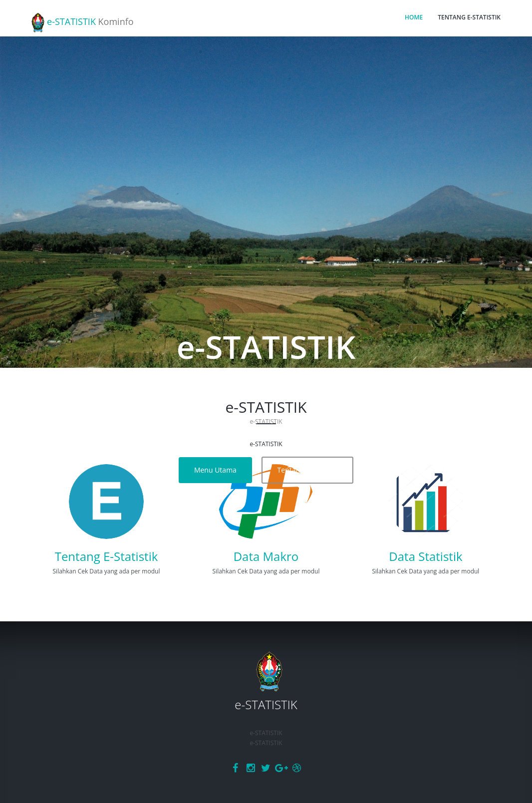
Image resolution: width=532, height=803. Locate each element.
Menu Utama (215, 470)
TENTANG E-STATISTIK (469, 17)
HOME (414, 17)
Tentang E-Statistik (308, 470)
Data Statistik (425, 556)
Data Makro (266, 556)
